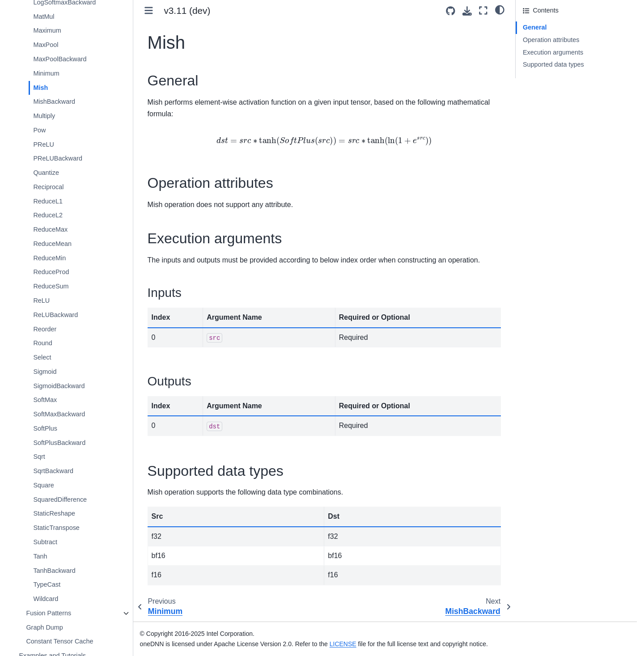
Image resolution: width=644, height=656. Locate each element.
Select (42, 357)
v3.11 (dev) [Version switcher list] (187, 11)
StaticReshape (54, 513)
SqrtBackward (53, 471)
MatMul (44, 17)
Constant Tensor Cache (59, 641)
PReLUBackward (58, 158)
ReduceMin (49, 258)
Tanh (40, 556)
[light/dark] (500, 9)
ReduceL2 (48, 215)
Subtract (45, 542)
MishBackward (54, 102)
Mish (40, 88)
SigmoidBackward (59, 386)
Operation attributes (551, 40)
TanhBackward (54, 571)
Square (43, 485)
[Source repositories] (451, 11)
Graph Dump (44, 627)
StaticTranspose (56, 528)
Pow (39, 130)
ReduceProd (51, 272)
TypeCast (47, 584)
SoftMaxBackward (59, 414)
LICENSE (343, 644)
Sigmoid (45, 372)
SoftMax (45, 400)
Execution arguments (553, 52)
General (535, 27)
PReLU (43, 144)
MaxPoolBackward (60, 59)
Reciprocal (48, 187)
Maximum (47, 30)
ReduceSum (51, 286)
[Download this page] (467, 11)
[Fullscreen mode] (483, 11)
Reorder (45, 329)
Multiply (44, 116)
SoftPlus (45, 428)
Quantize (46, 173)
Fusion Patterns (49, 613)
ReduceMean (52, 244)
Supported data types (553, 64)
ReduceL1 (48, 201)
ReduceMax (50, 229)
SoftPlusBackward (59, 443)
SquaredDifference (60, 499)
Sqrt (39, 457)
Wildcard (46, 599)
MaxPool (46, 45)
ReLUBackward (55, 315)
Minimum (46, 73)
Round (42, 343)
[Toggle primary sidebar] (149, 11)
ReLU (41, 300)
